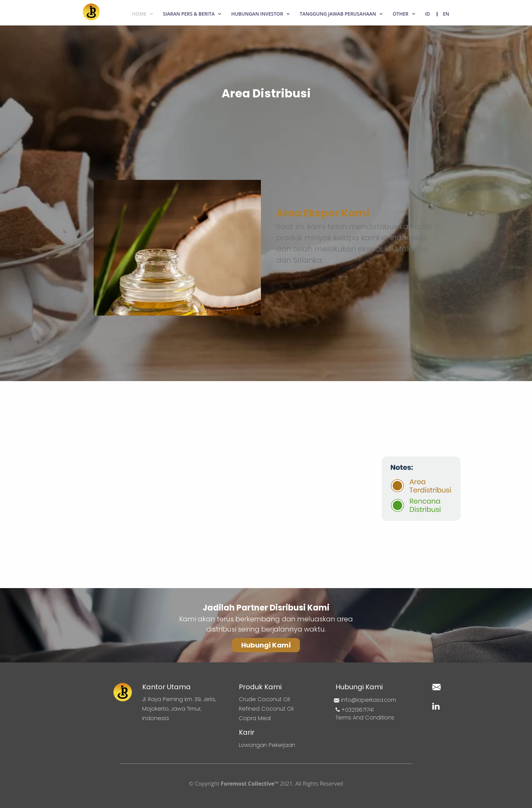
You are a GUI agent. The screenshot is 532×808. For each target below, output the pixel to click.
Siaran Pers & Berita (189, 14)
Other (400, 14)
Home (139, 14)
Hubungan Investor (257, 14)
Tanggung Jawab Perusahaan (338, 14)
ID (428, 14)
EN (446, 14)
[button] (266, 645)
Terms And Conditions (365, 718)
